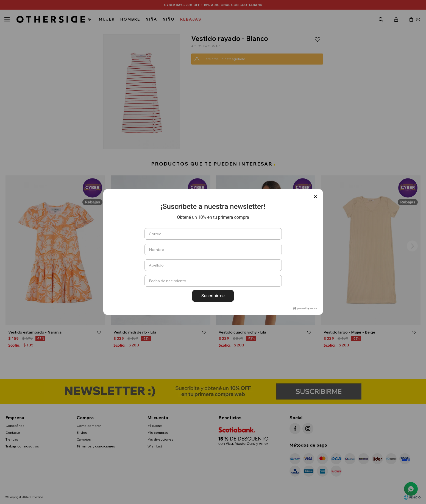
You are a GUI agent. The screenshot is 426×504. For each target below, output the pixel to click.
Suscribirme (213, 296)
